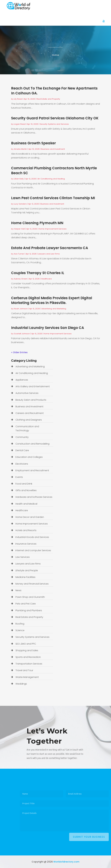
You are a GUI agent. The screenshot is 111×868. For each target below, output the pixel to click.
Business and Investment (53, 149)
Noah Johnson (21, 309)
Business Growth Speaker (33, 143)
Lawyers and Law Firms (49, 254)
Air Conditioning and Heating (51, 179)
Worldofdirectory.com (66, 862)
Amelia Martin (20, 149)
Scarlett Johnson (22, 334)
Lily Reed (18, 99)
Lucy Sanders (20, 204)
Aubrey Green (21, 279)
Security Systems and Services (54, 124)
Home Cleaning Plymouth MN (37, 223)
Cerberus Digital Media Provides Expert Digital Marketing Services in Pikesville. (52, 300)
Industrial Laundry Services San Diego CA (48, 328)
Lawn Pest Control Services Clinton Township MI (53, 198)
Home (55, 56)
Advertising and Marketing (54, 309)
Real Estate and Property (48, 99)
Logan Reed (20, 124)
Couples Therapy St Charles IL (38, 273)
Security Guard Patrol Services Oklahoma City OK (55, 118)
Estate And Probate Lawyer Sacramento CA (50, 248)
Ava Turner (19, 254)
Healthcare (46, 279)
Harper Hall (19, 229)
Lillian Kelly (19, 179)
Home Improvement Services (53, 229)
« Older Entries (19, 352)
